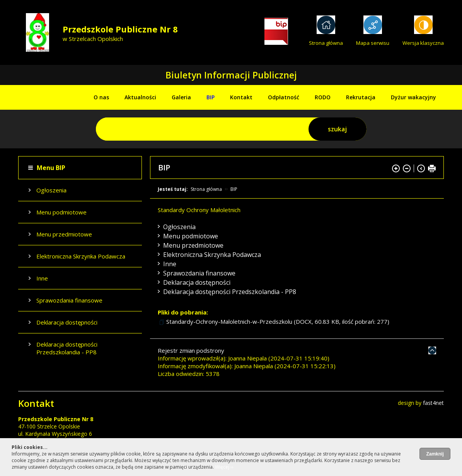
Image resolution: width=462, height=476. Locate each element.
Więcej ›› (224, 467)
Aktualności (140, 97)
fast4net (433, 403)
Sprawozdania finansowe (69, 300)
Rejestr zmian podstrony (191, 350)
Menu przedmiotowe (64, 234)
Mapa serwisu (373, 43)
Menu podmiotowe (61, 212)
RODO (323, 97)
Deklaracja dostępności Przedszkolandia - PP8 (67, 348)
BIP (211, 97)
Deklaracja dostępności (67, 322)
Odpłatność (284, 97)
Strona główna (326, 43)
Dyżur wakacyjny (413, 97)
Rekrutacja (361, 97)
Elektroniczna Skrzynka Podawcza (81, 256)
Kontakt (241, 97)
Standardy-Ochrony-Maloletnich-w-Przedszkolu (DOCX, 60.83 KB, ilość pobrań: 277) (278, 321)
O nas (101, 97)
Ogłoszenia (51, 190)
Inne (42, 278)
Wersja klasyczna (423, 43)
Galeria (181, 97)
